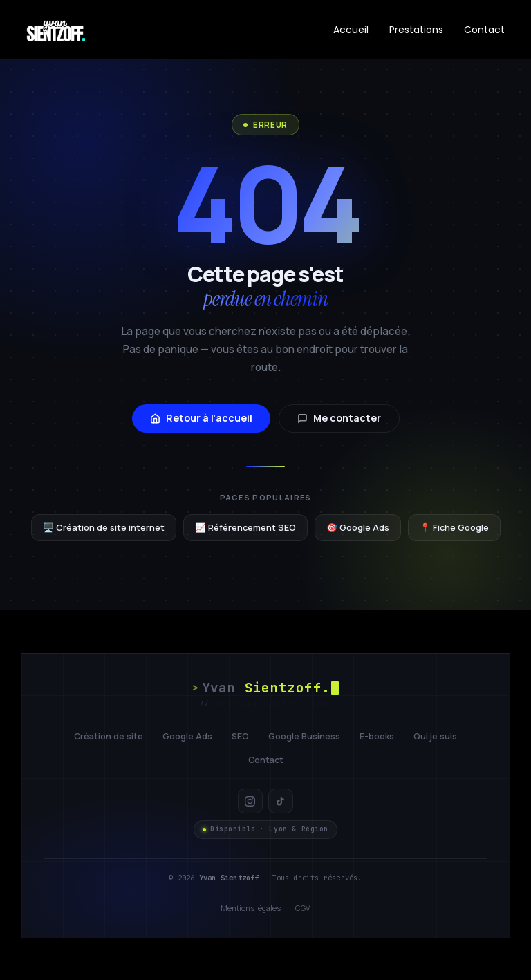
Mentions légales (251, 908)
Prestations (416, 30)
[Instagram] (250, 801)
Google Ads (187, 736)
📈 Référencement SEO (245, 527)
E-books (377, 736)
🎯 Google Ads (358, 527)
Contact (484, 30)
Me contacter (339, 418)
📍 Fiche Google (454, 527)
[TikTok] (281, 801)
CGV (303, 908)
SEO (240, 736)
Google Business (304, 736)
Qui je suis (435, 736)
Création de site (109, 736)
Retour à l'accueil (201, 418)
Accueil (351, 30)
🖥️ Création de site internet (104, 527)
